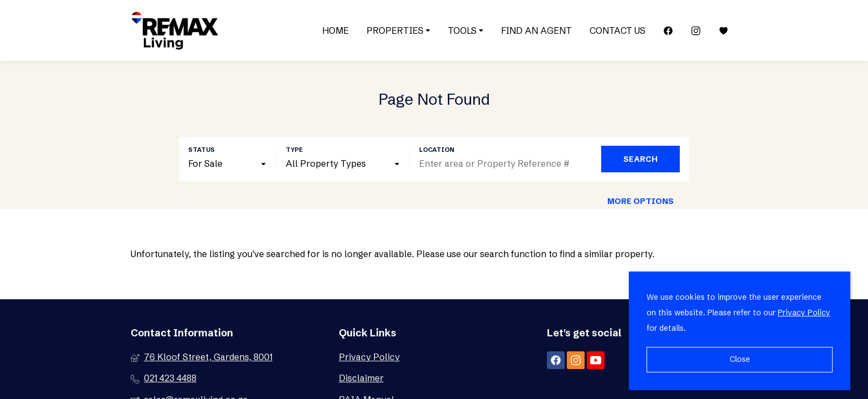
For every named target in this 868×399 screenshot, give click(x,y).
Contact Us (618, 30)
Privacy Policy (369, 357)
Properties (398, 30)
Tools (466, 30)
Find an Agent (536, 30)
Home (335, 30)
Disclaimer (361, 378)
